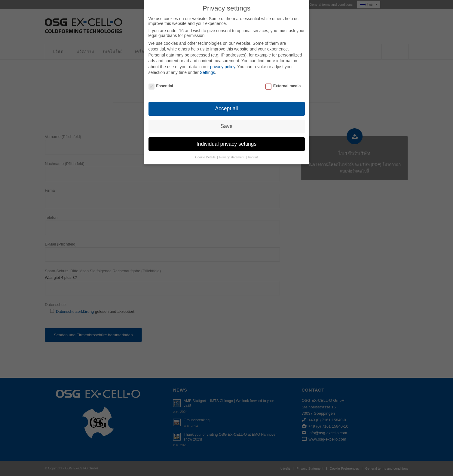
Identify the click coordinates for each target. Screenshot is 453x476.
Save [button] (227, 120)
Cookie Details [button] (206, 151)
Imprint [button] (253, 151)
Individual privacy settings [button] (226, 137)
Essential (161, 79)
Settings (208, 66)
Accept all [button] (227, 102)
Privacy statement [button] (232, 151)
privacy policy (223, 60)
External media (283, 79)
